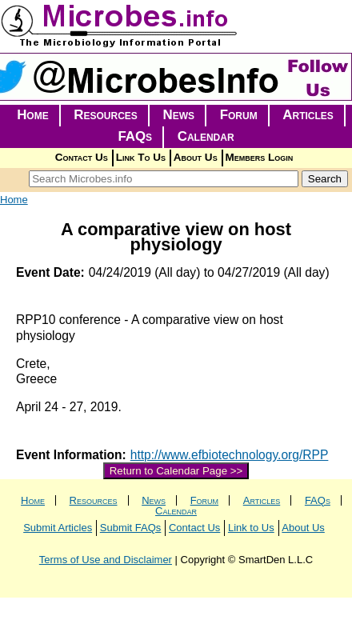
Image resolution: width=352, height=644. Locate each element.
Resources (106, 115)
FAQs (135, 136)
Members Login (260, 157)
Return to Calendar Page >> (176, 471)
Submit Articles (58, 528)
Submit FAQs (131, 528)
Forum (239, 115)
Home (33, 115)
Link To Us (141, 157)
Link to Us (251, 528)
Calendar (206, 136)
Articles (308, 115)
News (179, 115)
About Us (196, 157)
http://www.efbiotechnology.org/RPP (230, 455)
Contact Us (82, 157)
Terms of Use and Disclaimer (106, 560)
